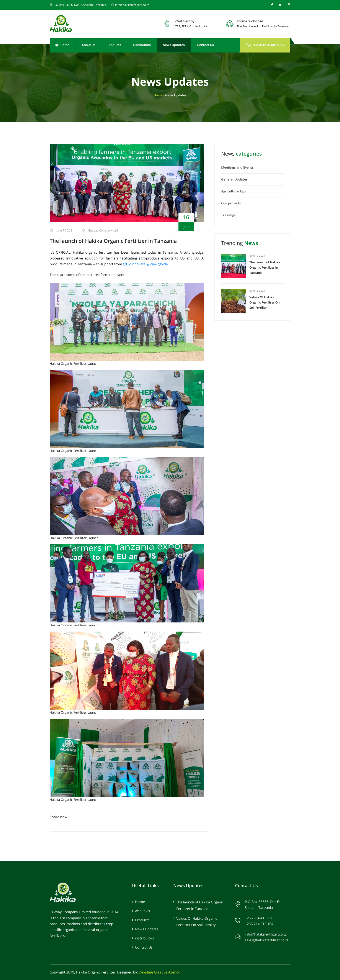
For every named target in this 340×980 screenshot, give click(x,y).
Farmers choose (250, 21)
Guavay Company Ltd (100, 231)
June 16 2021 (62, 231)
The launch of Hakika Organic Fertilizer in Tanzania (113, 241)
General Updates (234, 179)
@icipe (152, 264)
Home (62, 45)
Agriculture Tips (234, 191)
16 (186, 217)
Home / (159, 95)
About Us (89, 45)
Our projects (231, 203)
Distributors (142, 45)
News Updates (174, 45)
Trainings (228, 215)
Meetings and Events (237, 167)
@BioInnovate (135, 264)
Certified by (185, 21)
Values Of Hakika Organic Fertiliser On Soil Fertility (265, 303)
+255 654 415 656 (265, 45)
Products (114, 45)
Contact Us (205, 45)
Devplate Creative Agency (159, 972)
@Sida (163, 264)
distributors (145, 938)
